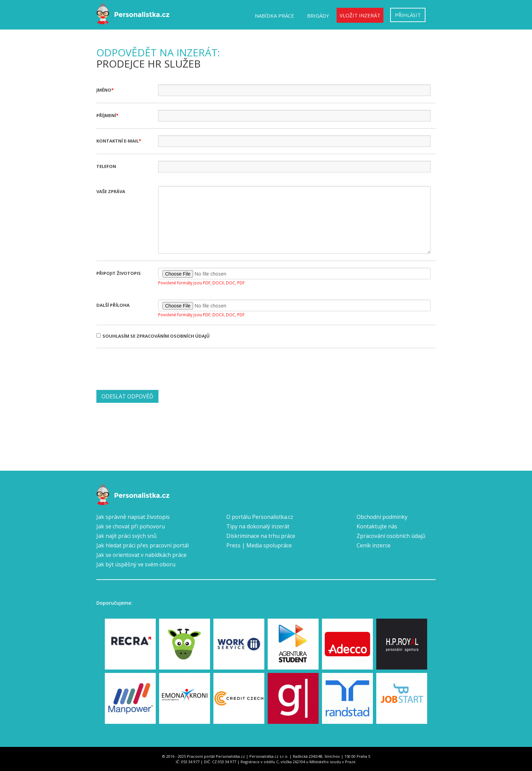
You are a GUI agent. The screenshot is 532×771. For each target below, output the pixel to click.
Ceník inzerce (374, 545)
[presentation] (148, 368)
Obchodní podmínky (382, 517)
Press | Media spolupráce (259, 545)
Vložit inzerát (360, 15)
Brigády (318, 16)
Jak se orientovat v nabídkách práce (141, 555)
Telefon (106, 166)
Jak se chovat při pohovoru (131, 526)
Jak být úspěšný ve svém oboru (136, 564)
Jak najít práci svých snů (127, 536)
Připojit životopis (119, 273)
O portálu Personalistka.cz (260, 517)
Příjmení (106, 115)
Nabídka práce (274, 16)
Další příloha (113, 305)
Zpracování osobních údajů (391, 536)
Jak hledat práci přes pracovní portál (142, 545)
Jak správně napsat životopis (133, 517)
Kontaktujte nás (377, 526)
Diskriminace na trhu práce (261, 536)
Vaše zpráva (111, 191)
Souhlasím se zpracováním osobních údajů (153, 336)
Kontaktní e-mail (118, 141)
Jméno (104, 90)
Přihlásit (408, 15)
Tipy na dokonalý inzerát (258, 526)
